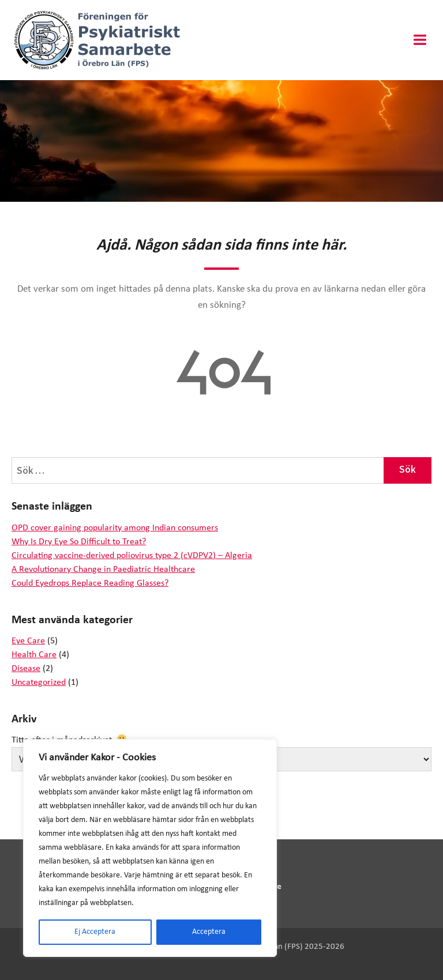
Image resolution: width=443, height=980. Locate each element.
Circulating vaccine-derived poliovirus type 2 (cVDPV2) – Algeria (132, 556)
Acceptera (209, 932)
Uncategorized (39, 683)
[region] (150, 848)
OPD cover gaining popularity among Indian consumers (115, 528)
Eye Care (28, 641)
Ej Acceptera (95, 932)
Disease (26, 669)
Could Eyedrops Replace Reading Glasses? (90, 583)
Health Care (34, 655)
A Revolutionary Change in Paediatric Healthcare (103, 570)
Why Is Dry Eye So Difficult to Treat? (79, 542)
